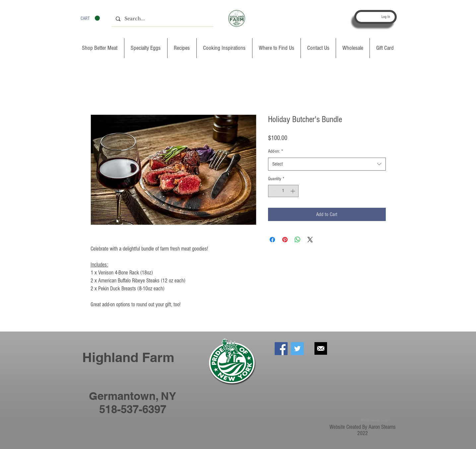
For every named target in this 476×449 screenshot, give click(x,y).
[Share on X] (310, 240)
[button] (90, 18)
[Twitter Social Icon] (297, 349)
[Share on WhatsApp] (298, 240)
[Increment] (293, 191)
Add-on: (275, 151)
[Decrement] (273, 191)
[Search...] (162, 19)
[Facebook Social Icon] (281, 349)
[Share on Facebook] (272, 240)
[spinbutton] (283, 191)
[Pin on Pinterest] (285, 240)
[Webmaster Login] (375, 420)
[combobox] (327, 164)
